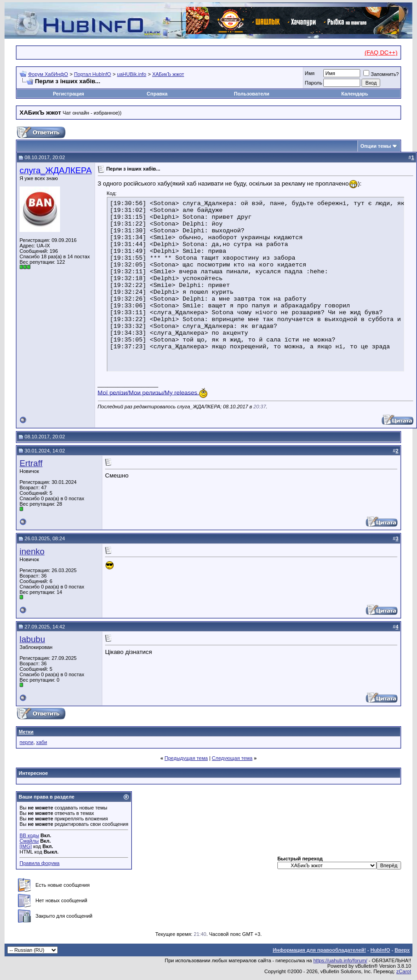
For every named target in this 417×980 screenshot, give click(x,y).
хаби (42, 742)
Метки (26, 732)
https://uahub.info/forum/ (340, 960)
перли (26, 742)
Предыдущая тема (186, 758)
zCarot (404, 971)
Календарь (354, 94)
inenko (32, 551)
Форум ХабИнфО (48, 74)
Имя (309, 73)
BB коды (29, 835)
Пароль (313, 83)
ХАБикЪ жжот (168, 74)
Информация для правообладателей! (319, 950)
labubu (32, 639)
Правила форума (40, 863)
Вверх (402, 950)
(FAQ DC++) (381, 53)
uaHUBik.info (131, 74)
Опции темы (376, 146)
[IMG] (26, 846)
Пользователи (251, 94)
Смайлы (29, 841)
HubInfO (380, 950)
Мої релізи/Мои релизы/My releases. (148, 392)
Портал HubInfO (93, 74)
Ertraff (31, 463)
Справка (157, 94)
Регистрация (68, 94)
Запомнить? (381, 74)
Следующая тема (232, 758)
